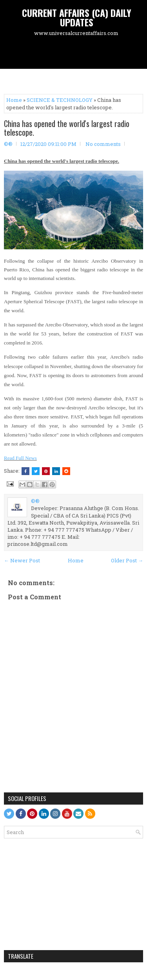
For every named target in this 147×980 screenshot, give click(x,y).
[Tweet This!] (36, 471)
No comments (103, 144)
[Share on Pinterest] (46, 471)
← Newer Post (22, 560)
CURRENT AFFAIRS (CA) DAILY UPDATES (77, 17)
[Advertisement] (75, 53)
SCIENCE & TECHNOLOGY (60, 100)
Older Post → (127, 560)
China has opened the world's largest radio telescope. (67, 128)
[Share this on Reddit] (66, 471)
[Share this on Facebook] (25, 471)
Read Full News (20, 458)
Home (14, 100)
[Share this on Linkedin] (56, 471)
